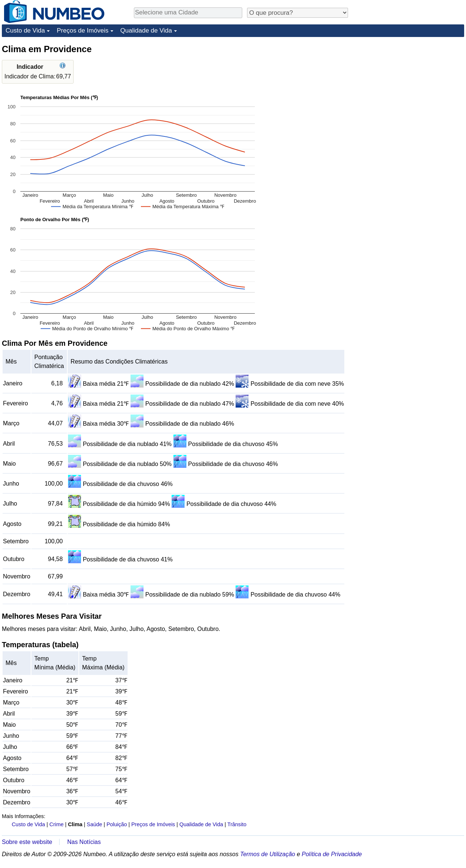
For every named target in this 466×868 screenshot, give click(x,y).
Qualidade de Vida (146, 31)
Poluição (117, 824)
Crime (57, 824)
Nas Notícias (84, 842)
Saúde (95, 824)
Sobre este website (27, 842)
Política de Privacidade (332, 854)
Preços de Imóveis (82, 31)
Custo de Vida (25, 31)
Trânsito (237, 824)
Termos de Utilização (268, 854)
